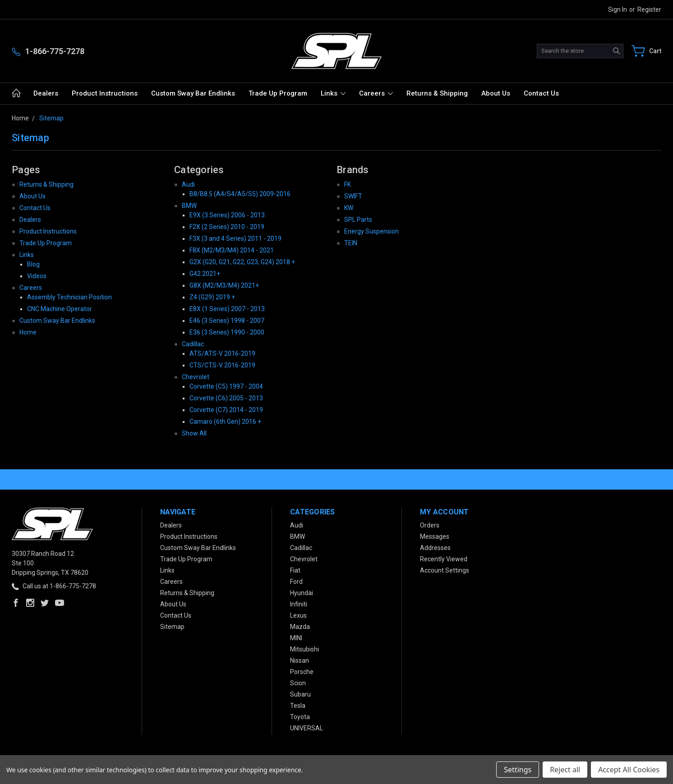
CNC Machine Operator (60, 309)
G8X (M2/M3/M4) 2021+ (224, 285)
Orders (430, 525)
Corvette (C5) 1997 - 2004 (226, 386)
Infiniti (299, 604)
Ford (296, 582)
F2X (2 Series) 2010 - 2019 (227, 227)
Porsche (302, 672)
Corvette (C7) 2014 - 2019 (226, 410)
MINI (296, 638)
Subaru (300, 694)
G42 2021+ (205, 274)
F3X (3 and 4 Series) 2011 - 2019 (235, 238)
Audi (188, 184)
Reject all (565, 770)
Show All (194, 433)
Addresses (435, 548)
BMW (189, 206)
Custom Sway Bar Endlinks (193, 93)
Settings (518, 770)
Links (333, 93)
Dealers (46, 93)
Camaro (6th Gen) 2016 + (225, 422)
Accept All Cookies (629, 770)
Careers (376, 93)
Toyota (300, 717)
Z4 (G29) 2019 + (212, 297)
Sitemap (172, 627)
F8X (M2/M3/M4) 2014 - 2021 (232, 250)
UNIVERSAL (307, 728)
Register (649, 9)
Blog (33, 264)
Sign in (618, 9)
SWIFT (353, 196)
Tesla (298, 706)
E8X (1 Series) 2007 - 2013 (227, 309)
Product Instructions (105, 93)
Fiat (295, 570)
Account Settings (445, 570)
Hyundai (302, 593)
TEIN (351, 243)
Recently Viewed (444, 559)
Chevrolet (196, 377)
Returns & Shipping (437, 93)
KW (349, 208)
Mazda (300, 627)
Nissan (300, 660)
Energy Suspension (371, 231)
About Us (496, 93)
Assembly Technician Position (69, 297)
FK (348, 184)
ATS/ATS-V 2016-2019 (222, 353)
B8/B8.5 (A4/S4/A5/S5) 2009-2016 (240, 194)
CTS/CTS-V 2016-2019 (222, 365)
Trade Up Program (278, 93)
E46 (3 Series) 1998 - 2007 (227, 321)
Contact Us (541, 93)
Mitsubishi (304, 649)
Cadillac (193, 344)
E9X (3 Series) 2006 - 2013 (227, 215)
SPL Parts (358, 220)
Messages (435, 536)
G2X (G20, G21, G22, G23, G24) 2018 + (242, 262)
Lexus (298, 615)
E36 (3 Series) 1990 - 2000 (227, 332)
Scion (298, 683)
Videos (37, 276)
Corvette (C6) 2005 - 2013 (226, 398)
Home (28, 332)
